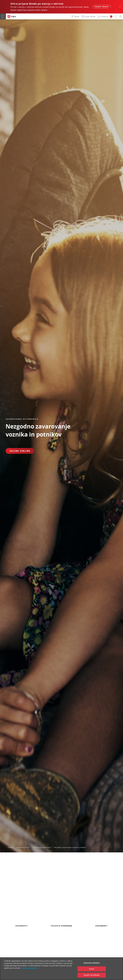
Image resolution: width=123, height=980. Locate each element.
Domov (10, 847)
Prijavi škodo (102, 7)
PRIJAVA (120, 16)
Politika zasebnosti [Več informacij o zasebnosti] (29, 970)
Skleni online (20, 451)
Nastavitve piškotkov (92, 965)
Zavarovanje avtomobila (42, 847)
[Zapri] (119, 971)
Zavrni (92, 971)
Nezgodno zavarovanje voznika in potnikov (70, 847)
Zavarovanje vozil (23, 847)
